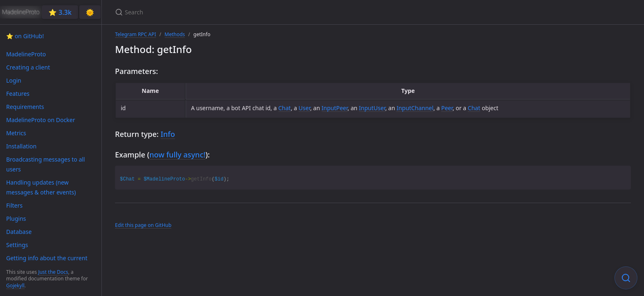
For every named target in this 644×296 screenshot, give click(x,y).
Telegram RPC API (136, 34)
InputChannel (415, 108)
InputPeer (335, 108)
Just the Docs (53, 272)
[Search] (212, 12)
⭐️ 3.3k (60, 12)
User (304, 108)
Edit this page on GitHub (143, 225)
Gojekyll (15, 286)
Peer (447, 108)
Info (168, 134)
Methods (175, 34)
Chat (285, 108)
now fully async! (177, 155)
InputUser (372, 108)
